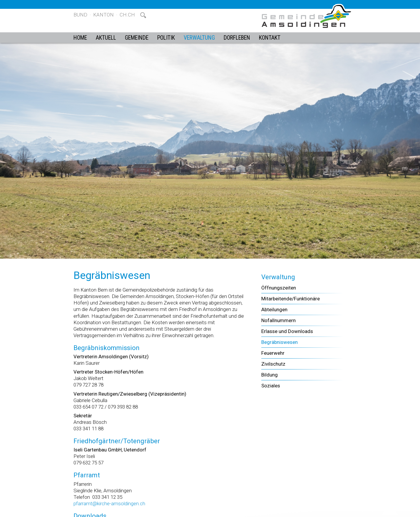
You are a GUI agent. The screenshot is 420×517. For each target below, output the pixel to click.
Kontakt (270, 38)
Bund (80, 15)
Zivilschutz (273, 364)
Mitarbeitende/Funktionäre (291, 299)
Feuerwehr (273, 353)
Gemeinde (137, 38)
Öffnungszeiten (279, 288)
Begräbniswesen (280, 342)
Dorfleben (237, 38)
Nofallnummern (278, 320)
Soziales (271, 386)
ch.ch (127, 15)
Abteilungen (274, 309)
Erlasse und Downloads (287, 331)
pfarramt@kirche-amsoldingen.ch (109, 503)
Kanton (103, 15)
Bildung (270, 375)
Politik (166, 38)
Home (80, 38)
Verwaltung (199, 38)
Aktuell (106, 38)
